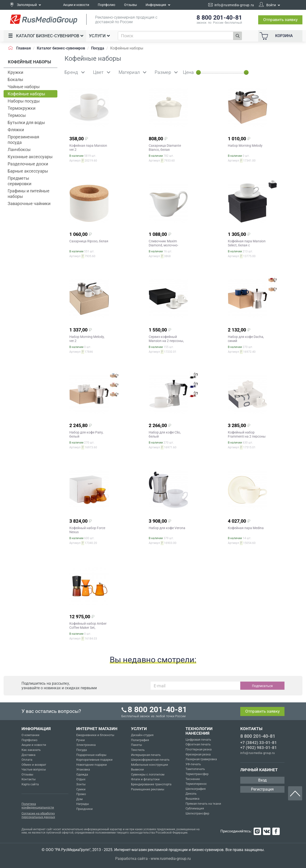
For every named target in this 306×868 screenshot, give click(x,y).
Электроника (86, 745)
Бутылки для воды (26, 122)
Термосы (17, 115)
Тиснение (193, 779)
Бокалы (15, 79)
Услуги (100, 36)
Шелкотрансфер (197, 813)
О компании (30, 735)
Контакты (29, 779)
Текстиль (138, 750)
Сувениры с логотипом (148, 774)
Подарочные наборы (91, 755)
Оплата (27, 760)
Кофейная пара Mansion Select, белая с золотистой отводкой (247, 245)
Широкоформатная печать (150, 760)
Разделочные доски (28, 164)
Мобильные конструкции (150, 765)
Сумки (81, 789)
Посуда (82, 750)
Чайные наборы (24, 87)
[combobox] (176, 36)
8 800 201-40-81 (258, 736)
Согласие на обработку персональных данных (38, 815)
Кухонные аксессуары (30, 157)
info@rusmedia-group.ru (258, 753)
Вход (262, 780)
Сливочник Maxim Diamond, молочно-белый (164, 245)
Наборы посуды (24, 101)
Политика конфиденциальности (38, 806)
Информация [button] (158, 5)
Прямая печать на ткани (203, 804)
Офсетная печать (198, 744)
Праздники (85, 809)
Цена (188, 72)
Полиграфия (140, 740)
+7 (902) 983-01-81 (259, 748)
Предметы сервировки (19, 181)
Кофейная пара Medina (246, 528)
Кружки (15, 72)
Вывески (137, 769)
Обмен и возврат (34, 765)
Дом (79, 799)
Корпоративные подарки (94, 760)
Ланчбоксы (19, 149)
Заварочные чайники (29, 203)
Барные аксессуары (28, 171)
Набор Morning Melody (245, 146)
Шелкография (196, 789)
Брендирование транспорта (151, 784)
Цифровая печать (198, 740)
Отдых (81, 779)
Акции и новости (76, 5)
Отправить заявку (280, 20)
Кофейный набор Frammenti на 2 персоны (247, 434)
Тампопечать (195, 769)
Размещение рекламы (148, 789)
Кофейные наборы (26, 94)
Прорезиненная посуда (23, 140)
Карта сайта (30, 784)
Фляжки (16, 130)
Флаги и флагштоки (145, 779)
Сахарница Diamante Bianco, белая (165, 148)
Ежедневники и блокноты (95, 735)
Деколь (191, 794)
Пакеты (137, 745)
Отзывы (131, 5)
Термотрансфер (197, 774)
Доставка (28, 755)
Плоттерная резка (199, 749)
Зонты (81, 784)
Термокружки (22, 108)
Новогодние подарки (92, 765)
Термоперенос (196, 784)
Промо (81, 794)
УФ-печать (193, 764)
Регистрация (262, 789)
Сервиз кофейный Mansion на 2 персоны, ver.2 (166, 341)
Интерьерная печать (146, 755)
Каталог (46, 36)
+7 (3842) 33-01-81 (259, 743)
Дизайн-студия (142, 735)
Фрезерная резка (198, 754)
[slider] (198, 72)
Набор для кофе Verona (167, 528)
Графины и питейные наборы (29, 194)
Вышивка (192, 799)
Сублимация (195, 808)
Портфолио (107, 5)
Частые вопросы (34, 769)
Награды (83, 804)
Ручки (81, 740)
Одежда (82, 774)
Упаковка (83, 769)
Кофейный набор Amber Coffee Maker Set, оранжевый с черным (88, 628)
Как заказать (31, 750)
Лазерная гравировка (201, 759)
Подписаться (262, 686)
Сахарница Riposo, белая (89, 241)
